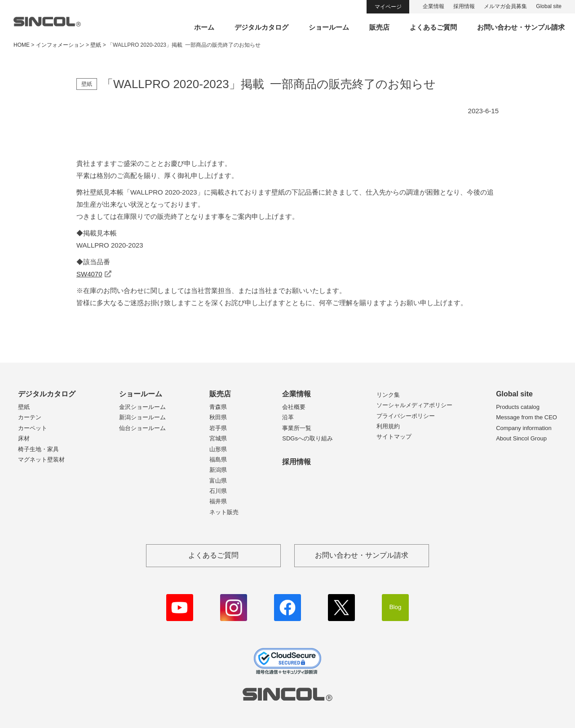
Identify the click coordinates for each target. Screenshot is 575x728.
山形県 (218, 449)
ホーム (204, 27)
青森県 (218, 407)
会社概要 (294, 407)
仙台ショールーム (142, 428)
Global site (549, 6)
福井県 (218, 501)
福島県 (218, 459)
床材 (24, 438)
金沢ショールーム (142, 407)
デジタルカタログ (261, 27)
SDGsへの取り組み (307, 438)
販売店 (379, 27)
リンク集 (388, 395)
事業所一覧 (297, 428)
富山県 (218, 481)
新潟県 (218, 470)
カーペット (33, 428)
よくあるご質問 (433, 27)
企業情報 (433, 6)
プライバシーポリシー (406, 416)
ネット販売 (224, 512)
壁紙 (24, 407)
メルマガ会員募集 (505, 6)
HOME (22, 45)
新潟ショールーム (142, 417)
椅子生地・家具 (38, 449)
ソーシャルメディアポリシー (414, 405)
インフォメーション (60, 45)
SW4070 (89, 274)
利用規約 (388, 426)
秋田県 (218, 417)
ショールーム (329, 27)
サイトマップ (394, 437)
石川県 (218, 491)
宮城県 (218, 438)
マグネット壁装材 (41, 459)
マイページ (388, 7)
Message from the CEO (526, 417)
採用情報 (464, 6)
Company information (524, 428)
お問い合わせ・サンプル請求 (521, 27)
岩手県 (218, 428)
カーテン (30, 417)
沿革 (288, 417)
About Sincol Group (521, 438)
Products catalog (518, 407)
